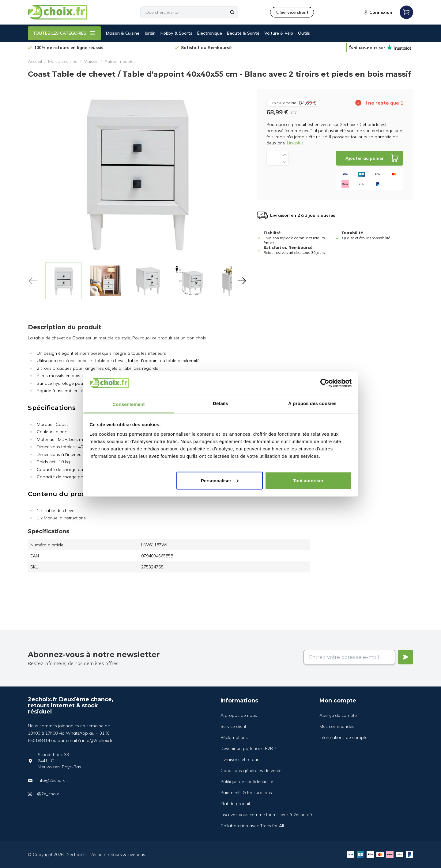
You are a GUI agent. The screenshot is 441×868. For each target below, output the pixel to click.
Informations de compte (343, 737)
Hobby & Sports (176, 33)
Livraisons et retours (241, 759)
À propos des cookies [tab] (312, 403)
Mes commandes (337, 726)
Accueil (35, 61)
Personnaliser (220, 480)
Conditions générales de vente (251, 770)
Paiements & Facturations (246, 793)
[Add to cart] (369, 158)
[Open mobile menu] (406, 12)
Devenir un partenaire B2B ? (248, 748)
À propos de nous (239, 715)
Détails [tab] (221, 403)
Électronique (210, 33)
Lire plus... (297, 143)
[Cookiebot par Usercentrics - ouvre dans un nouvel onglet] (325, 383)
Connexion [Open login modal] (378, 12)
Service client (233, 726)
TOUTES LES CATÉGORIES (64, 33)
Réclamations (234, 737)
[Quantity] (274, 158)
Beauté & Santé (243, 33)
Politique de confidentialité (247, 782)
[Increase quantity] (285, 155)
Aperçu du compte (338, 715)
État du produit (235, 804)
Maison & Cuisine (123, 33)
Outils (304, 33)
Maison (91, 61)
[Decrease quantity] (285, 162)
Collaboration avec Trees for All (252, 826)
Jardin (150, 33)
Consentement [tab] (128, 404)
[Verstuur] (405, 657)
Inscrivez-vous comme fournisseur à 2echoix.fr (266, 815)
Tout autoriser (308, 480)
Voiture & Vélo (279, 33)
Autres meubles (120, 61)
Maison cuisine (63, 61)
